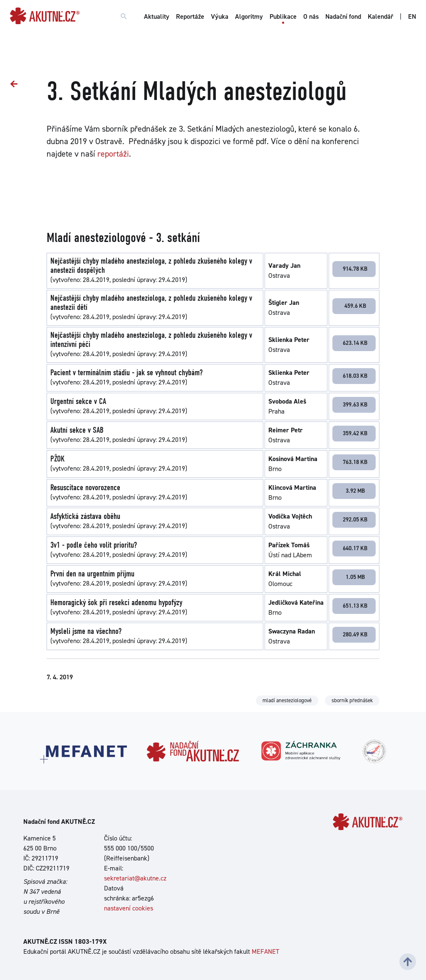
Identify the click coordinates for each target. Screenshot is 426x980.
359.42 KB (355, 433)
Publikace (283, 16)
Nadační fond (343, 16)
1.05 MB (355, 577)
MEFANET (265, 951)
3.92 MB (355, 491)
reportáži (113, 154)
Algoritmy (249, 16)
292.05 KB (355, 519)
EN (412, 16)
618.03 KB (355, 376)
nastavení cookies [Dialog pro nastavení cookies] (129, 908)
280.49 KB (355, 634)
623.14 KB (355, 343)
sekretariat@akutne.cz (135, 878)
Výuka (220, 16)
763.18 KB (355, 462)
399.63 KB (355, 404)
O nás (311, 16)
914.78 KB (355, 269)
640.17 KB (355, 548)
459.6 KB (355, 306)
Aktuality (157, 16)
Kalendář (380, 16)
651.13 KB (355, 606)
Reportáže (190, 16)
